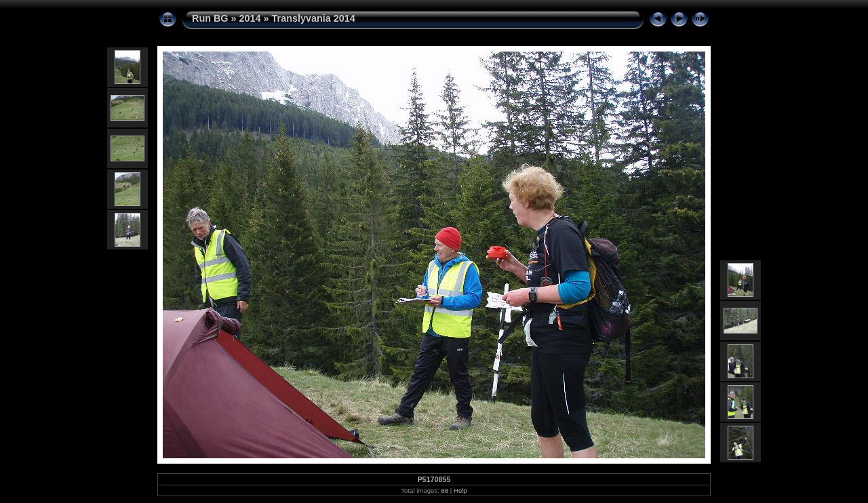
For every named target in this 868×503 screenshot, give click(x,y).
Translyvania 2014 (314, 18)
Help (460, 490)
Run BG (210, 18)
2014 (250, 18)
